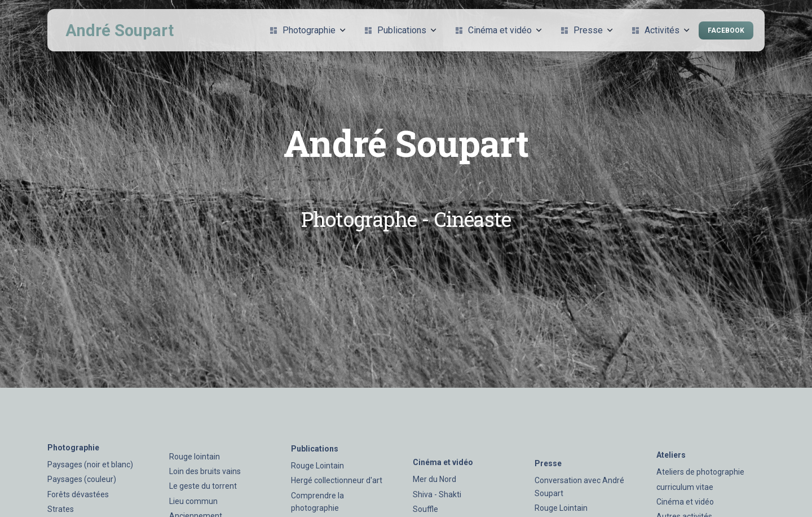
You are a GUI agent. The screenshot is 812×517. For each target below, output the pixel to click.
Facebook (726, 30)
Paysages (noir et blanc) (90, 465)
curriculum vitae (685, 487)
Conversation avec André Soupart (579, 487)
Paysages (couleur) (82, 479)
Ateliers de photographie (700, 472)
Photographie (307, 30)
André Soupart (120, 30)
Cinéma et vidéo (498, 30)
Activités (660, 30)
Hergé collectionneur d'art (337, 480)
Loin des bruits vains (205, 471)
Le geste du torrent (203, 486)
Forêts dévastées (78, 494)
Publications (400, 30)
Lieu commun (193, 501)
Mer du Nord (434, 479)
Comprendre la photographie (317, 502)
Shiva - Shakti (437, 494)
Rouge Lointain (317, 466)
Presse (586, 30)
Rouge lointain (195, 457)
